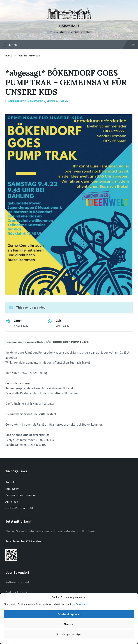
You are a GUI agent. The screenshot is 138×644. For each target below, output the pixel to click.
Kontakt (11, 482)
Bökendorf (69, 26)
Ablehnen (69, 624)
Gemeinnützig (17, 101)
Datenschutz (82, 604)
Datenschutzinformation (21, 495)
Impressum (12, 489)
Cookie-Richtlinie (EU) (19, 508)
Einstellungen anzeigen (69, 634)
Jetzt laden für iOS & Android (24, 541)
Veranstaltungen (29, 56)
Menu (69, 45)
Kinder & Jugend (57, 101)
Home (9, 56)
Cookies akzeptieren (69, 614)
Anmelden (12, 502)
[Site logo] (69, 20)
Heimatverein (36, 101)
